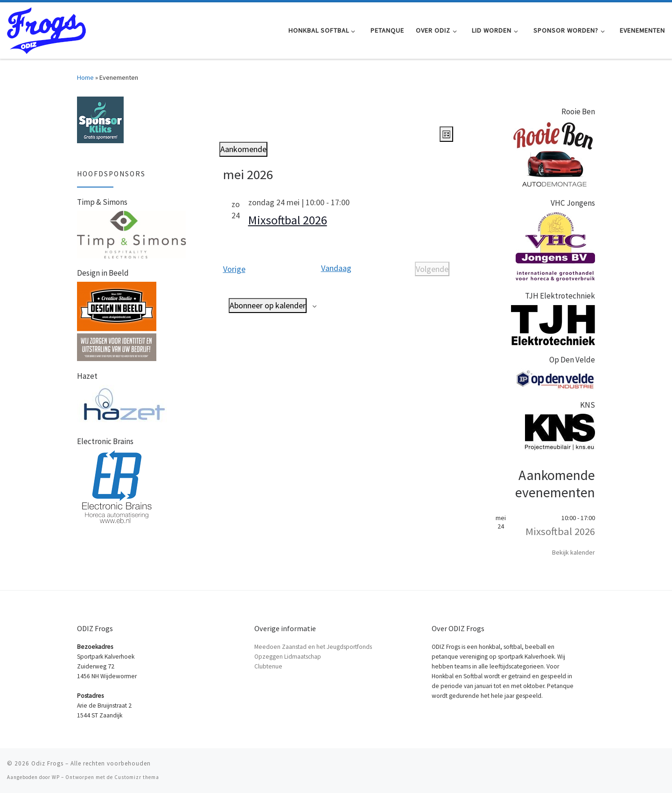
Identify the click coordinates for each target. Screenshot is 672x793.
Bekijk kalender (574, 552)
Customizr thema (137, 777)
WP (56, 777)
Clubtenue (268, 666)
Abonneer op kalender (268, 305)
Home (85, 77)
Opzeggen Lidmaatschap (288, 657)
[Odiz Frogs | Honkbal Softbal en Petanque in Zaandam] (46, 29)
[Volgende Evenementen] (432, 269)
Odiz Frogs (47, 763)
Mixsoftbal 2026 (288, 220)
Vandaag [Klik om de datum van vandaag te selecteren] (336, 268)
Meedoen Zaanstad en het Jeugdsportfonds (313, 647)
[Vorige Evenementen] (234, 269)
